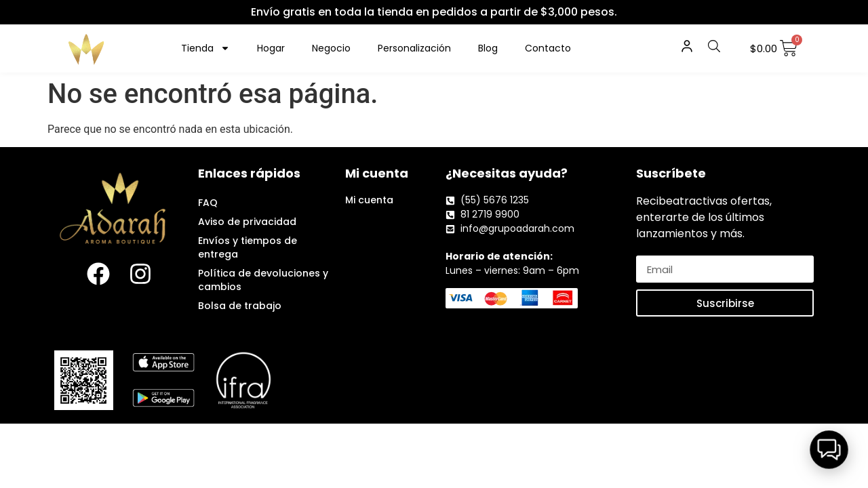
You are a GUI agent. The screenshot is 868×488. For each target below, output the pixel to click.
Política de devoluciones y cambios (263, 280)
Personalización (414, 48)
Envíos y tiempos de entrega (248, 247)
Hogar (271, 48)
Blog (488, 48)
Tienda (205, 48)
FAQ (208, 203)
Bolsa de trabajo (240, 306)
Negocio (331, 48)
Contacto (548, 48)
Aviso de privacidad (247, 222)
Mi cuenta (369, 200)
